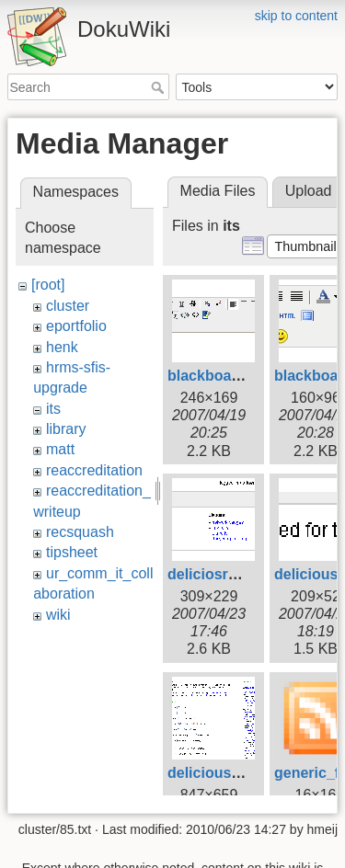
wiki (58, 615)
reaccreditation (94, 470)
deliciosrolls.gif (221, 574)
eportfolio (76, 326)
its (53, 409)
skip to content (296, 16)
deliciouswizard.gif (233, 773)
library (66, 429)
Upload (309, 191)
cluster (68, 306)
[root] (48, 285)
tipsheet (72, 552)
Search (160, 87)
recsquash (80, 532)
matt (60, 449)
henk (62, 347)
